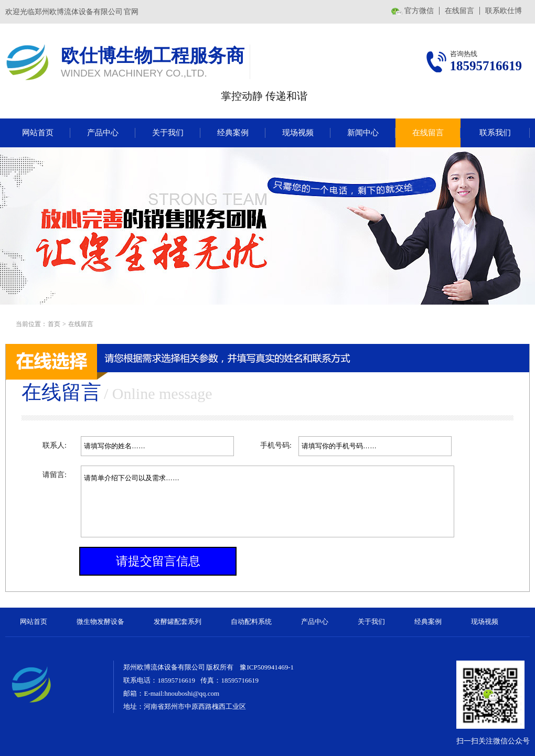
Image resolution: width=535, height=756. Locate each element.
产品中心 (103, 133)
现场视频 (298, 133)
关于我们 (168, 133)
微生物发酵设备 (100, 622)
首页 (54, 324)
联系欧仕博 (504, 11)
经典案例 (233, 133)
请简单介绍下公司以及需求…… (267, 501)
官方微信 (419, 11)
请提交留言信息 (158, 561)
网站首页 (38, 133)
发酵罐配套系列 (178, 622)
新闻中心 (363, 133)
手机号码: (276, 445)
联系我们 (495, 133)
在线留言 (459, 11)
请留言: (55, 475)
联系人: (55, 445)
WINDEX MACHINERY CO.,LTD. (134, 73)
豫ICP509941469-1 (267, 667)
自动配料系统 (251, 622)
